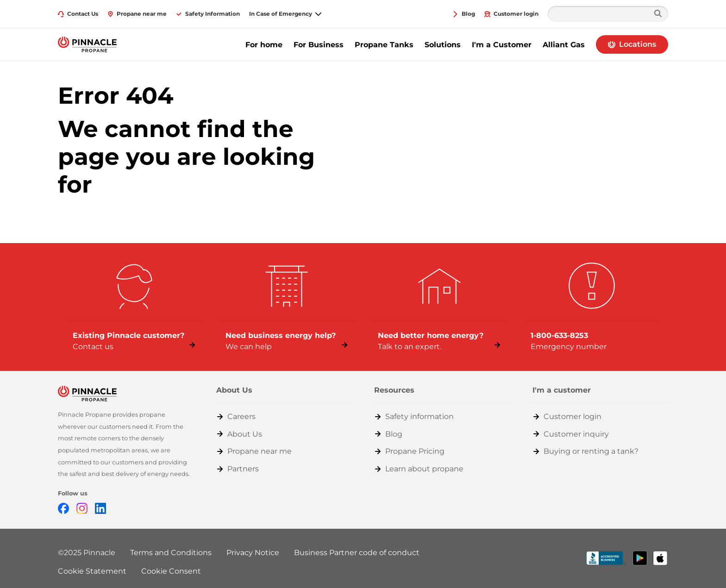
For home (264, 45)
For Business (319, 45)
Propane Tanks (384, 45)
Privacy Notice (253, 553)
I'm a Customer (502, 45)
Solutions (443, 45)
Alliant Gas (564, 45)
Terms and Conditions (171, 553)
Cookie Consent (171, 571)
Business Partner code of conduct (357, 553)
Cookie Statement (92, 571)
